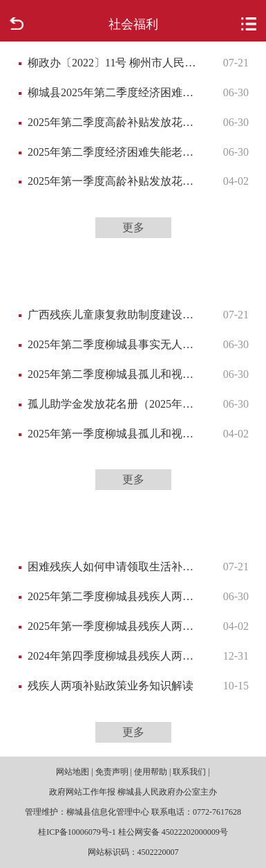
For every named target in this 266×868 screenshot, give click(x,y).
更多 (133, 227)
